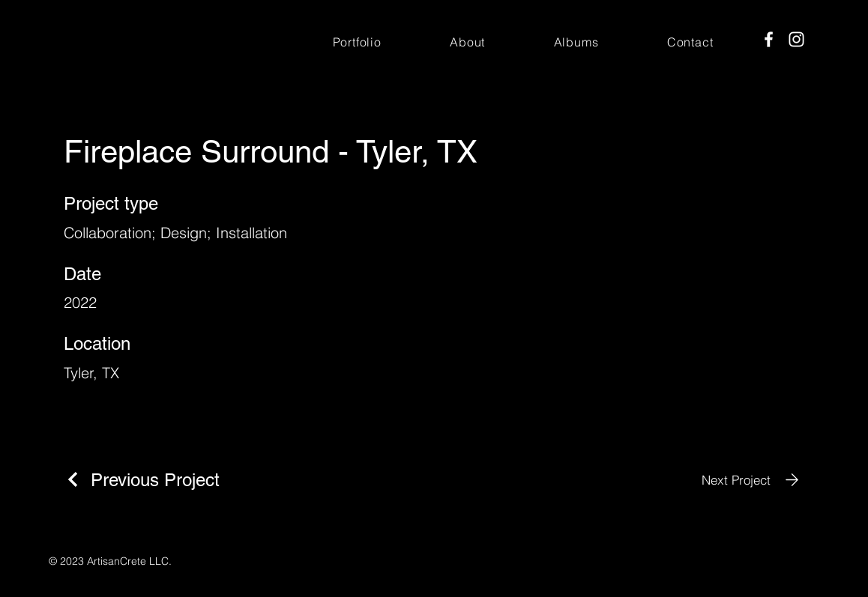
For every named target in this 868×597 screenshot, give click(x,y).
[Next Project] (753, 480)
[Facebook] (769, 39)
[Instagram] (796, 39)
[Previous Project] (142, 480)
